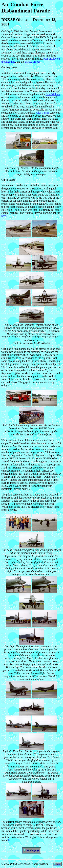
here (11, 840)
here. (4, 216)
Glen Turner (43, 113)
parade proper (32, 62)
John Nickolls (53, 94)
